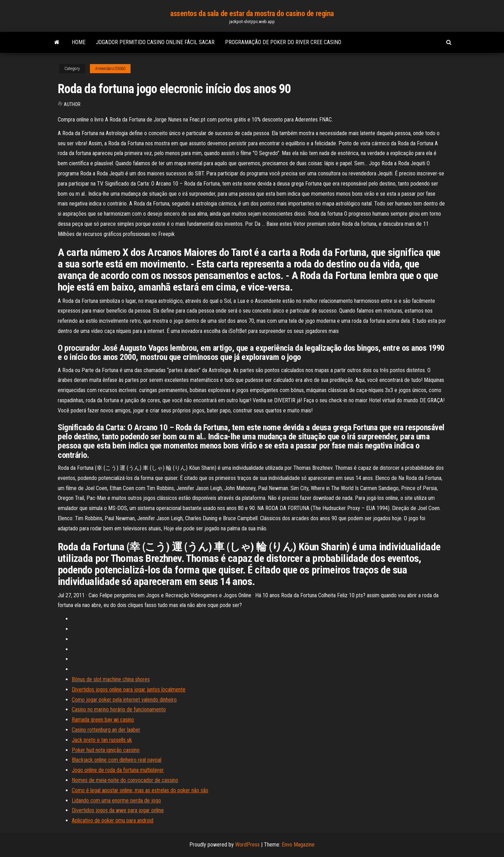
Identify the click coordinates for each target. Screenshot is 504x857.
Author (72, 104)
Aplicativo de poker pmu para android (113, 820)
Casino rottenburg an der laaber (106, 730)
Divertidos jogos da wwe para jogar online (118, 810)
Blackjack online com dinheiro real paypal (117, 760)
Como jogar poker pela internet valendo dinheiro (124, 700)
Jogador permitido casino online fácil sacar (155, 42)
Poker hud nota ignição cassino (106, 750)
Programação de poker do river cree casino (283, 42)
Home (79, 42)
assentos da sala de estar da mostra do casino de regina (252, 13)
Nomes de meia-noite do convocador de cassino (125, 780)
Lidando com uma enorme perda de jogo (116, 800)
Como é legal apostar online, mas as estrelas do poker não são (140, 790)
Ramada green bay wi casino (103, 720)
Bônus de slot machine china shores (111, 679)
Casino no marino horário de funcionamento (119, 709)
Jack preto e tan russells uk (102, 740)
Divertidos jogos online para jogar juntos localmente (129, 689)
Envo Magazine (298, 845)
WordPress (247, 845)
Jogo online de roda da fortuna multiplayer (118, 770)
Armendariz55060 (110, 69)
